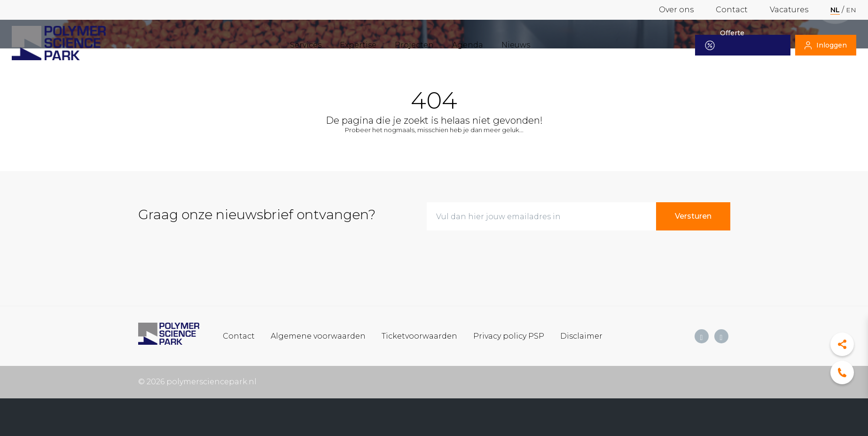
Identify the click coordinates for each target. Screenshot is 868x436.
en (851, 10)
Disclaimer (581, 336)
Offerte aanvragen (730, 45)
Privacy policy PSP (509, 336)
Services (306, 45)
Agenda (468, 45)
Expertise (358, 45)
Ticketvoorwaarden (419, 336)
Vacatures (789, 10)
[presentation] (498, 256)
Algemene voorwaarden (318, 336)
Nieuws (516, 45)
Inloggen (826, 45)
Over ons (676, 10)
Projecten (414, 45)
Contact (732, 10)
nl (835, 10)
